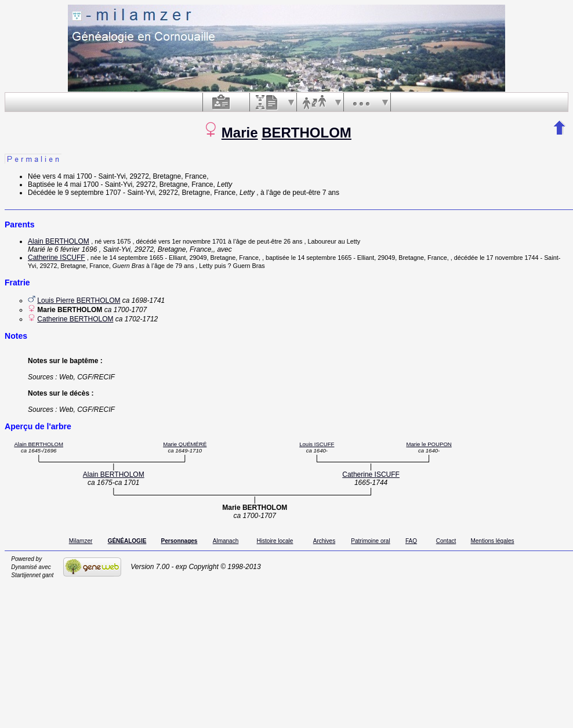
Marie (240, 133)
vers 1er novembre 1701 (192, 241)
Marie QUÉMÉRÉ (185, 444)
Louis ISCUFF (317, 444)
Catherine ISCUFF (57, 258)
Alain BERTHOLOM (59, 241)
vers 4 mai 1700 (67, 176)
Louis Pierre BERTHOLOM (79, 300)
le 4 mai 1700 (78, 184)
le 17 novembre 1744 (509, 258)
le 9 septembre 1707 (89, 193)
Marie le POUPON (429, 444)
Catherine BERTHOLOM (75, 319)
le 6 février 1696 (72, 249)
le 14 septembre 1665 (133, 258)
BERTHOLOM (307, 133)
